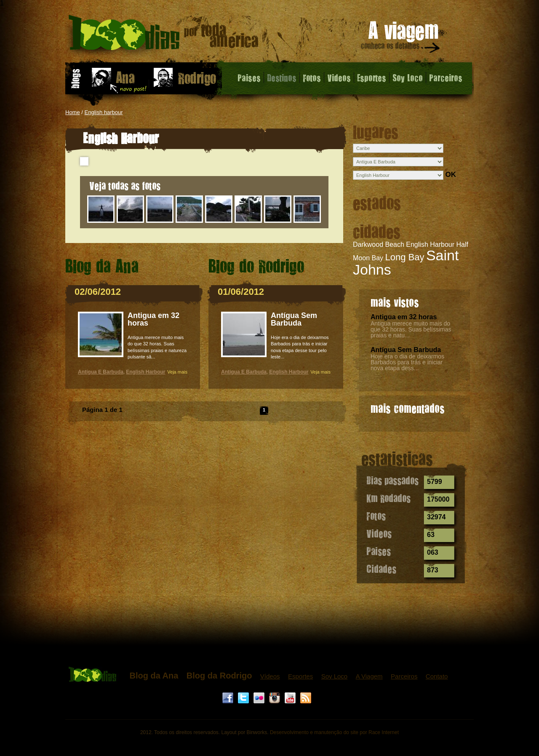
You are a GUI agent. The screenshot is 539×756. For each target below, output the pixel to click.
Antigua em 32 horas (404, 317)
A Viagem (369, 676)
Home (73, 112)
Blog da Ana (154, 676)
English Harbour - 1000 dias (164, 36)
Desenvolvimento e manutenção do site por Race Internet (334, 732)
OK (451, 175)
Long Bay (405, 257)
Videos (339, 77)
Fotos (312, 77)
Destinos (282, 77)
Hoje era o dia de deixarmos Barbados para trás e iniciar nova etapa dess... (407, 362)
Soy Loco (408, 77)
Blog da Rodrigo (219, 676)
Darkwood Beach (379, 244)
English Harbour (430, 244)
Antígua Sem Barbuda (406, 350)
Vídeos (270, 676)
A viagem (401, 39)
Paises (249, 77)
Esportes (372, 77)
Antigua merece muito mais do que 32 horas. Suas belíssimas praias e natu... (411, 329)
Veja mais (177, 372)
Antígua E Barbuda (101, 372)
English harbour (104, 112)
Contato (437, 676)
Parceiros (446, 77)
